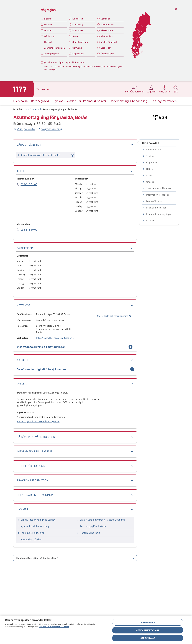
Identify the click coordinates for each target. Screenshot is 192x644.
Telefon (150, 156)
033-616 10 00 (29, 230)
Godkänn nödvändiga (148, 630)
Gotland (48, 30)
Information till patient (157, 195)
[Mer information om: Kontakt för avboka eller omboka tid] (73, 155)
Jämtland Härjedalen (54, 48)
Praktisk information (156, 208)
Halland (48, 42)
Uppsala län (78, 54)
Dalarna (48, 24)
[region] (96, 630)
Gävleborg (49, 36)
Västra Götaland (109, 42)
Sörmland (77, 48)
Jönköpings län (52, 54)
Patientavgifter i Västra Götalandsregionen (38, 421)
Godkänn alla (148, 638)
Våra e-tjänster (154, 150)
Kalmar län (78, 19)
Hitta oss (151, 169)
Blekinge (48, 19)
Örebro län (106, 48)
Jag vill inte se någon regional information (65, 62)
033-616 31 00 (29, 184)
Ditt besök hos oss (155, 201)
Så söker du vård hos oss (159, 188)
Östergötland (107, 54)
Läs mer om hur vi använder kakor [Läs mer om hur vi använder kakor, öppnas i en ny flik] (54, 627)
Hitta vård (36, 109)
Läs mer (150, 221)
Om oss (150, 182)
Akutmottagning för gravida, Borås (60, 109)
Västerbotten (107, 24)
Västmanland (107, 36)
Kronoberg (78, 24)
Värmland (105, 19)
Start (27, 109)
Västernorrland (108, 30)
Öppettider (152, 163)
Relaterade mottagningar (159, 214)
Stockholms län (80, 42)
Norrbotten (78, 30)
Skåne (75, 36)
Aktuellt (150, 175)
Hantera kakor (148, 622)
